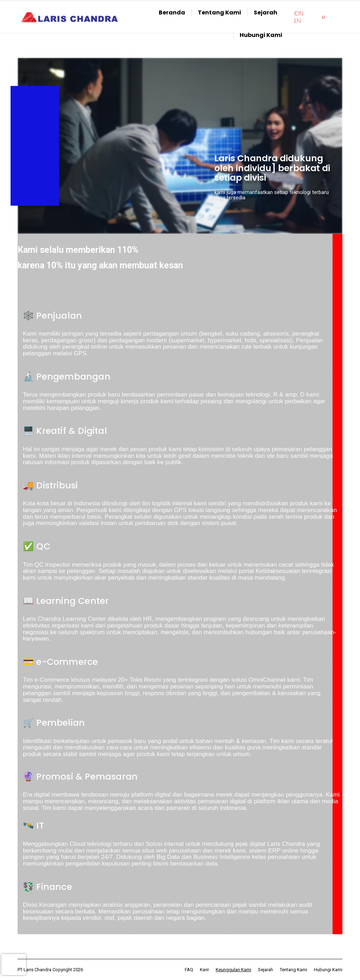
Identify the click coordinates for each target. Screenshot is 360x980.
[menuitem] (172, 13)
